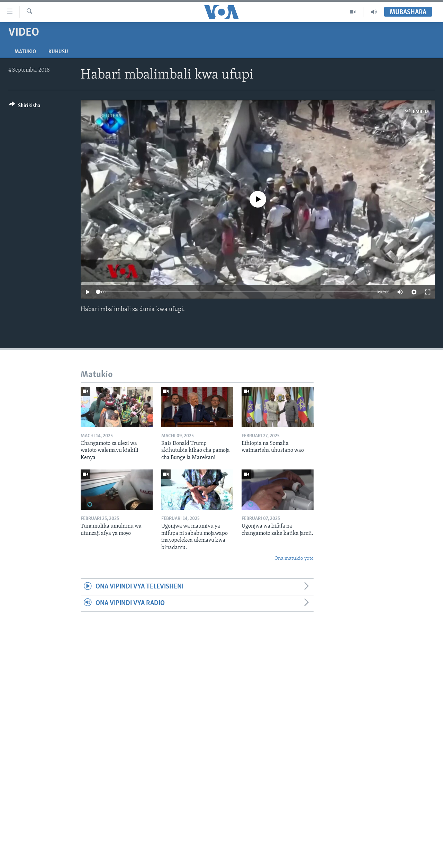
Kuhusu (58, 52)
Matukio (25, 52)
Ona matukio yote (294, 559)
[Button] (24, 107)
